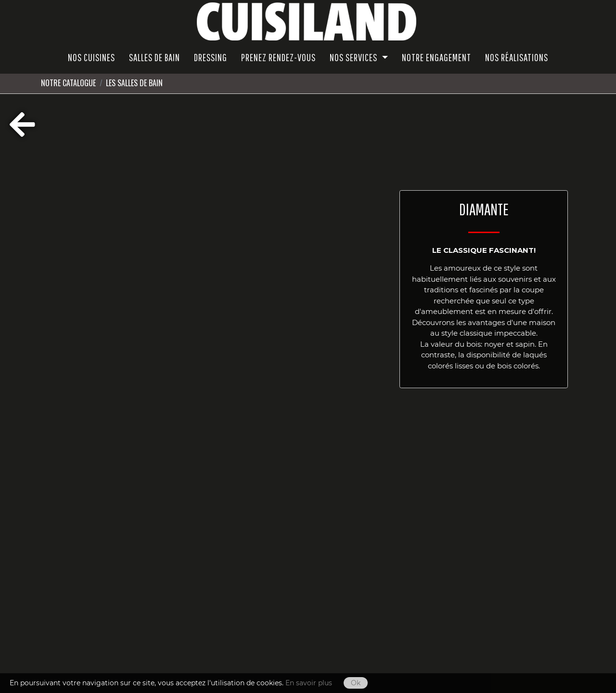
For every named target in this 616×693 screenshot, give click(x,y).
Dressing (211, 57)
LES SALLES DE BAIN (134, 83)
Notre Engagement (436, 57)
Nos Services (354, 57)
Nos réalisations (517, 57)
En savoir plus (309, 683)
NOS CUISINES (91, 57)
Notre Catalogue (68, 83)
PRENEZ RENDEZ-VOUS (278, 57)
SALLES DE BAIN (154, 57)
